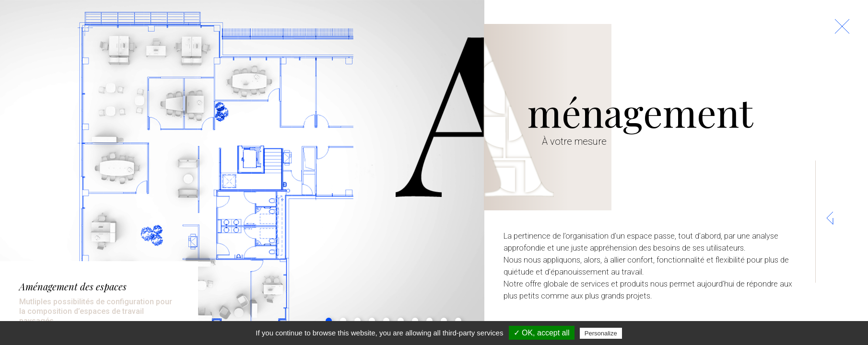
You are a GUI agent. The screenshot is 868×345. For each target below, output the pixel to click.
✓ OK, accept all (542, 333)
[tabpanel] (242, 172)
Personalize (601, 333)
